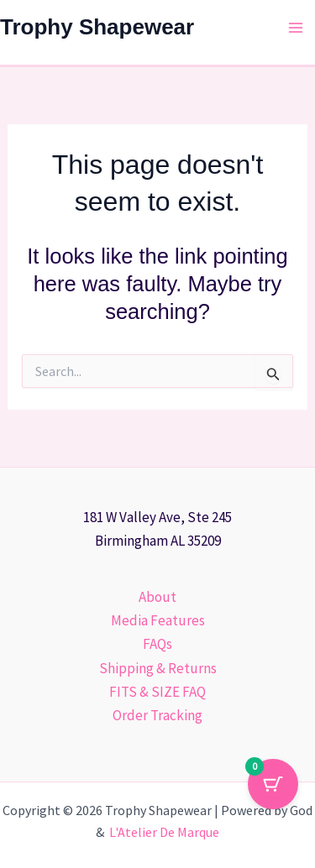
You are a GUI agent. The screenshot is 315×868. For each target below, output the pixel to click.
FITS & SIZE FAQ (157, 692)
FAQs (157, 644)
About (157, 597)
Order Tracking (157, 715)
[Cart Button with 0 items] (273, 784)
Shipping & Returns (158, 668)
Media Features (158, 620)
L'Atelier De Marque (164, 832)
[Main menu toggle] (297, 28)
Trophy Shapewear (97, 27)
